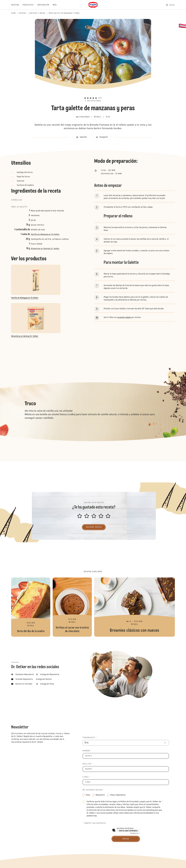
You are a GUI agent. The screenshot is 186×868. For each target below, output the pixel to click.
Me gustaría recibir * (94, 790)
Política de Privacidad (129, 802)
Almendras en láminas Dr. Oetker (45, 249)
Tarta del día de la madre (31, 607)
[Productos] (30, 5)
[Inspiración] (45, 5)
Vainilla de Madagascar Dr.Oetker (45, 235)
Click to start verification (128, 831)
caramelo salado (124, 318)
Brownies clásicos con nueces (135, 607)
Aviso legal (112, 802)
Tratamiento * (90, 738)
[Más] (57, 5)
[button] (93, 94)
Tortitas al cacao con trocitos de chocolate (72, 607)
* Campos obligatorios (94, 823)
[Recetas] (17, 5)
